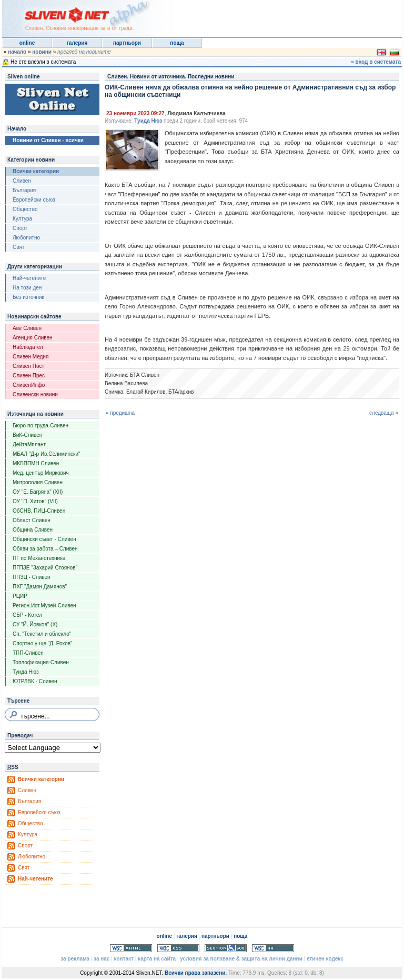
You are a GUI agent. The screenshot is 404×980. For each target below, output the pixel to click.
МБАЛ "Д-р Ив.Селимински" (47, 454)
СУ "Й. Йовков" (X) (35, 624)
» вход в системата (376, 62)
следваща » (384, 413)
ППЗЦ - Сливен (32, 577)
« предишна (120, 413)
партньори (127, 43)
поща (177, 43)
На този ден (27, 288)
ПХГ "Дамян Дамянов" (40, 587)
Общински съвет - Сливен (44, 539)
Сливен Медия (31, 357)
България (24, 190)
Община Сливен (33, 530)
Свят (18, 247)
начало (17, 52)
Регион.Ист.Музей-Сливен (44, 606)
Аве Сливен (27, 328)
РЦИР (20, 596)
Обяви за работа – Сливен (45, 549)
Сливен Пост (28, 366)
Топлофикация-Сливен (41, 662)
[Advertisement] (272, 16)
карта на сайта (157, 959)
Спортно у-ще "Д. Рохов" (43, 643)
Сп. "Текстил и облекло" (42, 634)
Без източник (28, 297)
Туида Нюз (26, 672)
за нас (102, 959)
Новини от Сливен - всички (48, 140)
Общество (25, 209)
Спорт (20, 228)
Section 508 (226, 948)
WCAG (273, 948)
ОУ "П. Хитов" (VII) (35, 501)
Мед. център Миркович (41, 473)
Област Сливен (32, 520)
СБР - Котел (27, 615)
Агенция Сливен (33, 338)
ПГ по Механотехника (39, 558)
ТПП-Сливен (28, 653)
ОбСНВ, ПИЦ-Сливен (39, 511)
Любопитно (26, 238)
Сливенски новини (35, 394)
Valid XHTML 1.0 (131, 948)
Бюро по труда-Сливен (41, 426)
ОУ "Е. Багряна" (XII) (38, 492)
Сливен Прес (29, 376)
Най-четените (29, 278)
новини (42, 52)
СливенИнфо (29, 385)
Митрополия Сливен (38, 482)
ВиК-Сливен (27, 435)
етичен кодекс (325, 959)
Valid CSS (178, 948)
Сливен (22, 181)
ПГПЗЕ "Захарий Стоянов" (45, 568)
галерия (77, 43)
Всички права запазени (195, 973)
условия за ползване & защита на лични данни (241, 959)
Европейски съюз (34, 200)
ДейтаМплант (29, 444)
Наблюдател (28, 347)
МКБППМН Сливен (36, 463)
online (27, 43)
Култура (22, 219)
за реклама (75, 959)
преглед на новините (84, 52)
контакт (124, 959)
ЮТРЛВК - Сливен (35, 681)
